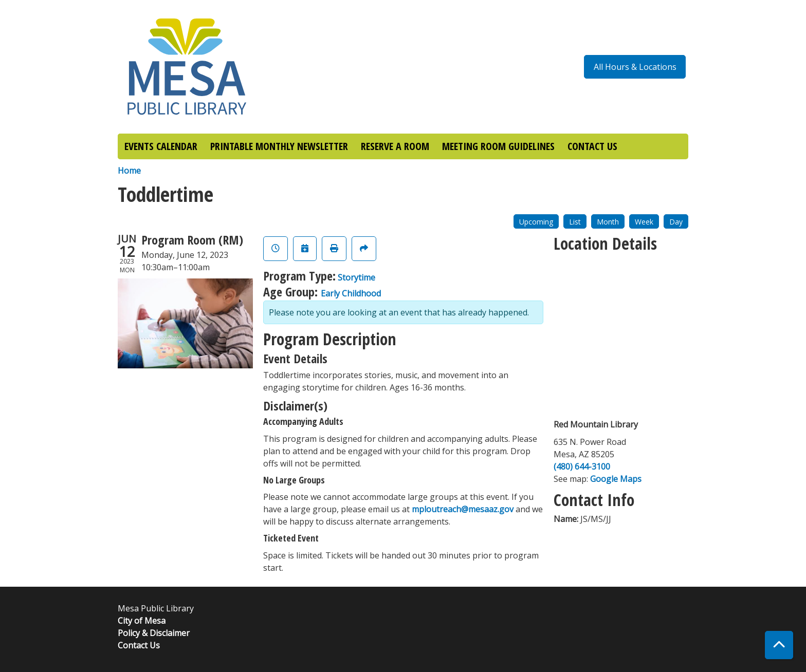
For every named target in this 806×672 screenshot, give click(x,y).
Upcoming (536, 222)
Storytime (356, 277)
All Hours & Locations (635, 67)
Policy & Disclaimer (154, 633)
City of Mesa (142, 621)
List (575, 222)
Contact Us (139, 645)
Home (129, 171)
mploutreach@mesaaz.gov (463, 509)
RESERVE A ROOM (395, 146)
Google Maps (616, 479)
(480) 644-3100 (582, 466)
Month (608, 222)
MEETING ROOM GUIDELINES (498, 146)
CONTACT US (592, 146)
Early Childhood (351, 293)
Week (644, 222)
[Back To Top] (779, 645)
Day (676, 222)
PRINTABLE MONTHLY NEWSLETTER (279, 146)
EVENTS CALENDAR (161, 146)
